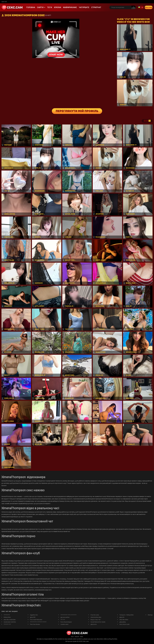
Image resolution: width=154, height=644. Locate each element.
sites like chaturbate (10, 620)
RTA (72, 637)
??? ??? (63, 620)
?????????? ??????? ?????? (38, 622)
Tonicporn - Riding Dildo (126, 615)
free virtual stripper (66, 622)
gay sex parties (65, 617)
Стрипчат (96, 7)
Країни (58, 7)
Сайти (40, 7)
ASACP (77, 637)
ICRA (81, 637)
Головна (31, 7)
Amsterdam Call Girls (10, 622)
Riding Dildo (7, 617)
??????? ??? (7, 624)
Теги (50, 7)
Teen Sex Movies (35, 624)
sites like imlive (124, 620)
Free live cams (95, 615)
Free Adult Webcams (36, 620)
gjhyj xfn (122, 617)
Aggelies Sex (34, 615)
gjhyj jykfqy (123, 622)
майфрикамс (70, 7)
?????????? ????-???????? (68, 615)
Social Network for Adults (98, 622)
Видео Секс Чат (96, 620)
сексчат (4, 2)
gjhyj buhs (94, 624)
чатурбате (84, 7)
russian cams (64, 624)
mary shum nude (124, 624)
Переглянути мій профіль (77, 111)
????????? (7, 615)
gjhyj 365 (33, 617)
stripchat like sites (96, 617)
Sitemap (150, 615)
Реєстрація (149, 7)
